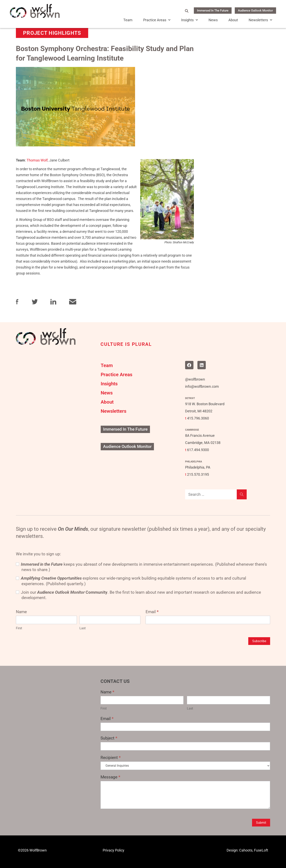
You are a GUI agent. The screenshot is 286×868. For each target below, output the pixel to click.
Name (107, 692)
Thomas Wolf (37, 160)
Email (152, 612)
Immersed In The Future (213, 11)
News (213, 20)
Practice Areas (157, 20)
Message (110, 777)
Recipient (111, 758)
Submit (261, 823)
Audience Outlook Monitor (255, 11)
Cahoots (246, 850)
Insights (189, 20)
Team (128, 20)
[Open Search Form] (187, 11)
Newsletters (260, 20)
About (233, 20)
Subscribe (259, 641)
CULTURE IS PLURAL (126, 344)
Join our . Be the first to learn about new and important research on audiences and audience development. (138, 595)
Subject (109, 738)
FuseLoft (261, 850)
